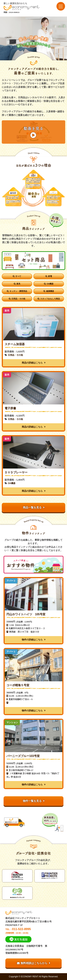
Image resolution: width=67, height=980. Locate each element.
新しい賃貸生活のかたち (21, 6)
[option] (33, 38)
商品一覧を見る (32, 507)
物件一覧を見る (32, 801)
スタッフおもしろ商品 (50, 299)
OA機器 (50, 284)
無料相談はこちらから (32, 963)
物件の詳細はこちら (32, 640)
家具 (18, 284)
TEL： (33, 931)
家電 (50, 276)
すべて (18, 276)
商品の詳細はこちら (32, 363)
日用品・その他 (18, 299)
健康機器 (50, 291)
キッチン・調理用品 (18, 291)
